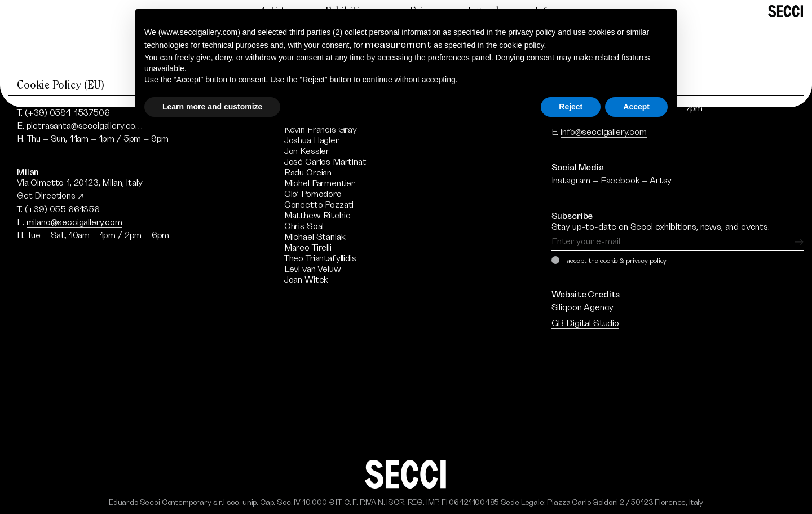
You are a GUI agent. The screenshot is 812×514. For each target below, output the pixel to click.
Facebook (620, 181)
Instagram (571, 181)
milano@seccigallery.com (74, 222)
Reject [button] (571, 107)
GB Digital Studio (585, 323)
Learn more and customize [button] (212, 107)
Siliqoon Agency (583, 307)
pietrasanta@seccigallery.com (85, 126)
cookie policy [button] (521, 45)
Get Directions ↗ (50, 196)
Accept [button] (636, 107)
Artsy (661, 181)
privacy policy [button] (532, 32)
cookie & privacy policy (633, 261)
